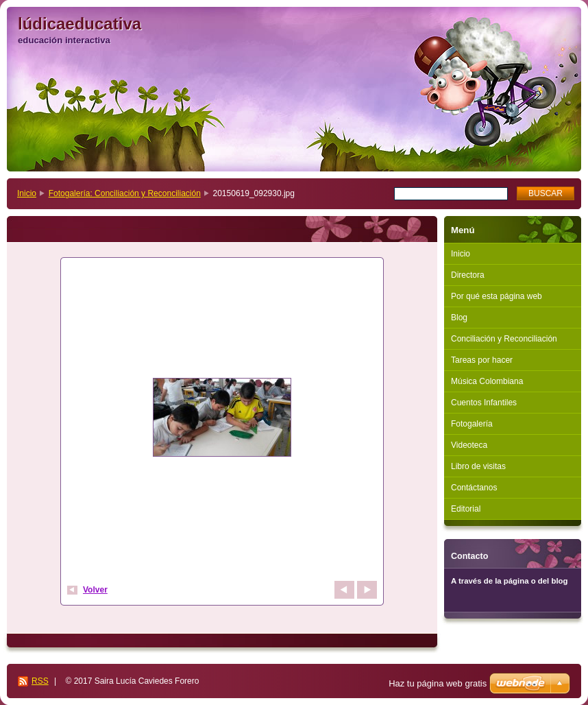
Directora (468, 275)
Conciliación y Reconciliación (504, 339)
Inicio (27, 193)
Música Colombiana (487, 381)
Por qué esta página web (497, 296)
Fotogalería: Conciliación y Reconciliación (125, 193)
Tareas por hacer (482, 360)
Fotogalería (472, 424)
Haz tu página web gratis (438, 683)
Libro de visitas (478, 466)
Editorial (466, 509)
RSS (40, 681)
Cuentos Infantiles (484, 403)
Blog (459, 318)
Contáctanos (474, 488)
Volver (95, 590)
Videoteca (469, 445)
